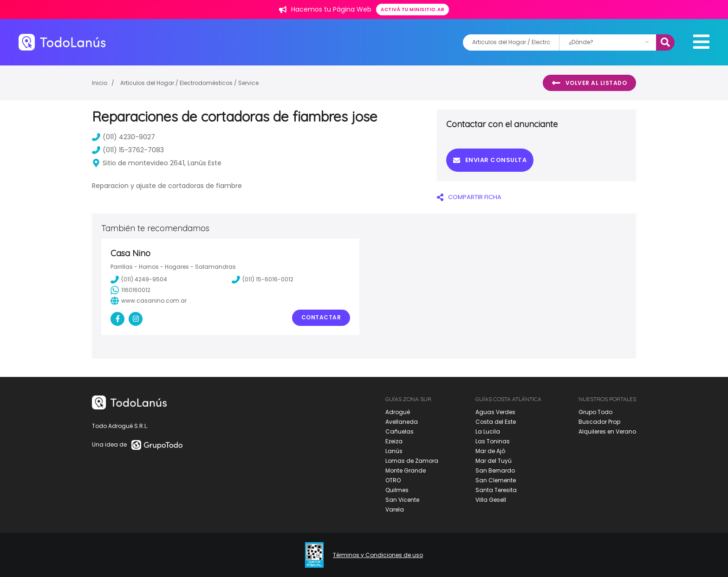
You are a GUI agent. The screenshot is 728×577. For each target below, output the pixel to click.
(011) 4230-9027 (123, 137)
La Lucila (488, 431)
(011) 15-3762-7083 (128, 150)
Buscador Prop (599, 422)
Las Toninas (493, 441)
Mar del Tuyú (494, 461)
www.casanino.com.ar (149, 301)
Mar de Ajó (490, 451)
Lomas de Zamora (412, 461)
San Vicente (402, 500)
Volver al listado (589, 83)
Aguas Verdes (495, 412)
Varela (395, 509)
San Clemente (496, 480)
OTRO (393, 480)
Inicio (100, 83)
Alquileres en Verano (607, 431)
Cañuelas (400, 431)
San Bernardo (495, 470)
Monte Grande (406, 470)
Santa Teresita (496, 490)
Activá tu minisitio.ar (413, 10)
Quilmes (397, 490)
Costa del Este (496, 422)
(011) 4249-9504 (139, 279)
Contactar (321, 317)
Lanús (394, 451)
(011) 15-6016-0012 (263, 279)
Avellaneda (402, 422)
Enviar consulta (490, 160)
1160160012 (130, 290)
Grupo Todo (595, 412)
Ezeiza (394, 441)
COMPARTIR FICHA (469, 197)
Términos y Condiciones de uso (378, 555)
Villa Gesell (491, 500)
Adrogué (398, 412)
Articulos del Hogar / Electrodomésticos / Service (189, 83)
